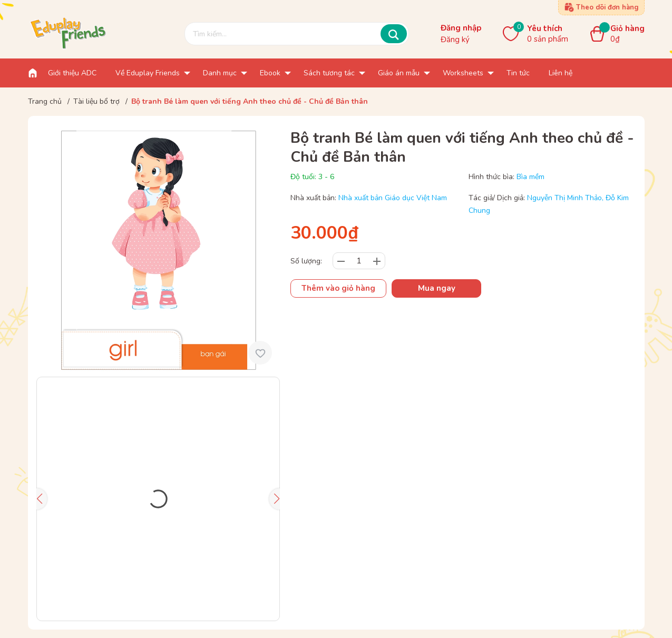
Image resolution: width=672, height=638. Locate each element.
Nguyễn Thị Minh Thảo (564, 198)
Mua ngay (437, 288)
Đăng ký (455, 40)
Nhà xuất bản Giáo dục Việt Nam (393, 198)
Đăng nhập (461, 28)
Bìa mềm (530, 177)
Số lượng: (306, 261)
